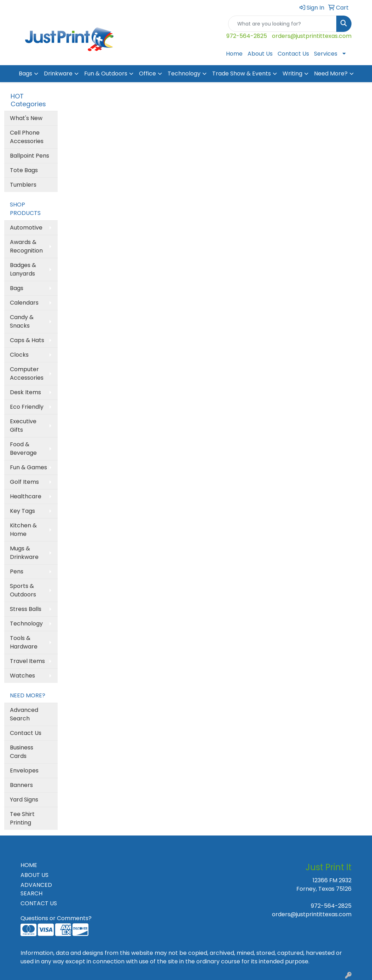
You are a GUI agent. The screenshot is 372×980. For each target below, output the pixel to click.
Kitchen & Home (23, 530)
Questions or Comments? (56, 918)
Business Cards (22, 752)
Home (234, 54)
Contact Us (293, 54)
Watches (22, 676)
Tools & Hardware (24, 642)
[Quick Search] (282, 24)
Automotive (26, 228)
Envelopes (24, 771)
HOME (29, 865)
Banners (21, 785)
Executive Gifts (23, 426)
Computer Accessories (27, 373)
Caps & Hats (27, 340)
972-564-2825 (247, 36)
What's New (26, 118)
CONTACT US (39, 903)
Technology (184, 73)
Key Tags (22, 511)
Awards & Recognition (26, 246)
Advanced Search (24, 714)
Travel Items (27, 661)
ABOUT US (34, 875)
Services (326, 54)
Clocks (19, 355)
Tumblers (23, 185)
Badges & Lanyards (23, 269)
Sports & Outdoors (23, 590)
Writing (292, 73)
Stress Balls (26, 609)
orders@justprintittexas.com (312, 36)
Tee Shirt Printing (22, 818)
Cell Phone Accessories (27, 137)
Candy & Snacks (22, 321)
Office (147, 73)
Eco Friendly (27, 407)
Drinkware (58, 73)
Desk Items (25, 392)
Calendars (24, 303)
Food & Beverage (23, 449)
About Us (260, 54)
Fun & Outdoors (106, 73)
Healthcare (26, 496)
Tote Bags (24, 170)
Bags (25, 73)
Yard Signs (24, 800)
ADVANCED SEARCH (36, 889)
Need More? (331, 73)
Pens (17, 571)
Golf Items (24, 482)
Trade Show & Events (242, 73)
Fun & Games (28, 467)
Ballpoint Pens (30, 156)
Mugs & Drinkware (24, 553)
